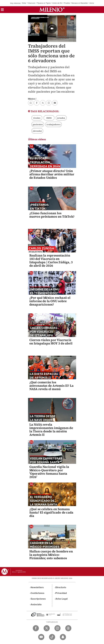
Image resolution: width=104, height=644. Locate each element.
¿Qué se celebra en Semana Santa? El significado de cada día (51, 512)
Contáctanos (38, 593)
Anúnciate (36, 605)
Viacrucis (32, 3)
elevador (37, 131)
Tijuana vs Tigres (44, 3)
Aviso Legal (61, 599)
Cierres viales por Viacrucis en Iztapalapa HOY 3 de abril (51, 342)
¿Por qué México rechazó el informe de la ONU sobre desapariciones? (50, 301)
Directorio (61, 587)
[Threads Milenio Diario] (68, 628)
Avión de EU (57, 3)
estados (61, 118)
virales (37, 118)
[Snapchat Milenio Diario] (63, 637)
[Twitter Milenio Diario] (47, 628)
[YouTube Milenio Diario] (41, 637)
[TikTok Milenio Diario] (52, 637)
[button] (2, 11)
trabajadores (53, 124)
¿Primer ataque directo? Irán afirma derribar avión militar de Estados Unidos (52, 174)
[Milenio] (52, 10)
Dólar (24, 3)
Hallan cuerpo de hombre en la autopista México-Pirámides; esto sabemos (51, 555)
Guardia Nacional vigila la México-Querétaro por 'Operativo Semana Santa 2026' (49, 472)
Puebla (67, 3)
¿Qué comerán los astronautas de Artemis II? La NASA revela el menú (52, 386)
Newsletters (37, 587)
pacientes (38, 124)
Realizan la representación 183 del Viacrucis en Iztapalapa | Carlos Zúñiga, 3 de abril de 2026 (51, 260)
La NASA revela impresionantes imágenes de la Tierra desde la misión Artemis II (51, 430)
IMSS (49, 118)
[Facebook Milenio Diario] (36, 628)
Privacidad (61, 593)
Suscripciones (38, 599)
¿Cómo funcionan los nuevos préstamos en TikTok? (52, 215)
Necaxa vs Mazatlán (80, 3)
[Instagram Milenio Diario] (57, 628)
